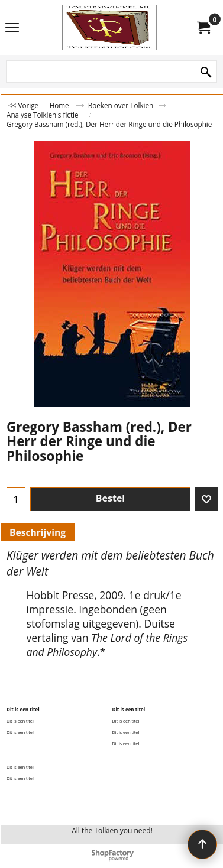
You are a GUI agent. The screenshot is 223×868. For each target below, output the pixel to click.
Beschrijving (38, 532)
